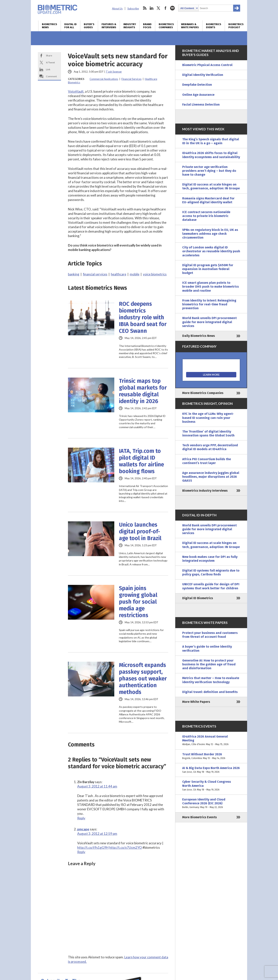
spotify (172, 8)
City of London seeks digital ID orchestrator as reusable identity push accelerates (211, 251)
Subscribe (133, 8)
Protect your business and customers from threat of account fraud (210, 635)
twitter (158, 8)
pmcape (83, 829)
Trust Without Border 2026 (211, 756)
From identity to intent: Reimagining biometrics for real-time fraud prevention (209, 304)
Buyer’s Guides (89, 26)
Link (48, 69)
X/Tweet (50, 62)
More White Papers (196, 702)
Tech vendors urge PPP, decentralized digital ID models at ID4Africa (210, 447)
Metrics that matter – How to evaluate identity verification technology (211, 680)
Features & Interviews (109, 26)
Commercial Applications (104, 79)
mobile (135, 274)
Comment (51, 76)
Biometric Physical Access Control (207, 65)
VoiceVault (76, 91)
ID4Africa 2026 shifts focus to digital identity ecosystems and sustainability (211, 155)
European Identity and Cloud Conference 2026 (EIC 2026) (211, 803)
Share (49, 55)
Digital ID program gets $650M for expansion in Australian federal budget (208, 269)
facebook (165, 8)
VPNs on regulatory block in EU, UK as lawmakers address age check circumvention (210, 234)
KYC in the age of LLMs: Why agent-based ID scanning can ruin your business (208, 418)
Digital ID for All (70, 26)
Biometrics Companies (166, 26)
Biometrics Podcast (236, 26)
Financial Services (131, 79)
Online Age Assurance (198, 95)
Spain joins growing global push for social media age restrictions (138, 602)
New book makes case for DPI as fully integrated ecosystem (210, 559)
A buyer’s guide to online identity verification (207, 648)
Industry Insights (130, 26)
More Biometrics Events (200, 817)
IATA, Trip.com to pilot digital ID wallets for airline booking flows (141, 461)
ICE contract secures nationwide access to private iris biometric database (206, 216)
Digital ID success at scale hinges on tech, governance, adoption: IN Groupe (211, 186)
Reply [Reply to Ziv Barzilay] (81, 818)
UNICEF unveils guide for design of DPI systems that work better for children (211, 586)
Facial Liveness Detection (201, 105)
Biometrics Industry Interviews (205, 491)
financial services (95, 274)
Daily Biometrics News (199, 336)
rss (145, 8)
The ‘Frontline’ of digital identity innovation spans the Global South (208, 433)
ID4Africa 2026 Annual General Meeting (211, 741)
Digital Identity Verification (203, 75)
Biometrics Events (214, 26)
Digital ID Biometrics (198, 598)
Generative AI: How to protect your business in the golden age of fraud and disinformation (209, 664)
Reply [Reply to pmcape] (81, 852)
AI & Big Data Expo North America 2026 (211, 770)
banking (74, 274)
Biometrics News (50, 26)
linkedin (152, 8)
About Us (117, 8)
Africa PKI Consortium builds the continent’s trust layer (207, 461)
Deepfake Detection (197, 85)
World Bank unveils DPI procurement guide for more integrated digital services (209, 322)
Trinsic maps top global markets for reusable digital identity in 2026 (143, 391)
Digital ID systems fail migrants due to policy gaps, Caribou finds (211, 572)
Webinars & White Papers (190, 26)
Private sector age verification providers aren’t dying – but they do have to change (209, 171)
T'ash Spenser (114, 72)
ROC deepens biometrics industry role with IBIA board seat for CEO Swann (143, 317)
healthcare (119, 274)
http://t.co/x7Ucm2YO (126, 847)
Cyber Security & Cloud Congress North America (211, 786)
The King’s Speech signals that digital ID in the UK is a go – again (211, 141)
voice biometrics (155, 274)
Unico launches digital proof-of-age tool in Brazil (140, 532)
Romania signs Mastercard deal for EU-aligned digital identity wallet (208, 200)
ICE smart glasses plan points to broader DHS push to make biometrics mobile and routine (211, 287)
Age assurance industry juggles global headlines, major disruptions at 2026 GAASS (211, 477)
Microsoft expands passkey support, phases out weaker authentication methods (143, 679)
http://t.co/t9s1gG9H (93, 847)
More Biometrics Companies (203, 393)
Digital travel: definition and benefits (210, 692)
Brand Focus (147, 26)
